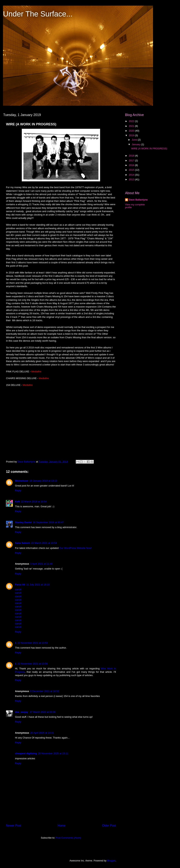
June (135, 140)
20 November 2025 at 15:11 (53, 753)
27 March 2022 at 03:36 (43, 712)
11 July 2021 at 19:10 (38, 585)
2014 (132, 175)
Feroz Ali (20, 585)
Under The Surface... (38, 14)
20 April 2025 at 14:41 (42, 733)
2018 (132, 156)
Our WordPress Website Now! (75, 548)
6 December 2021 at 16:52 (45, 691)
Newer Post (14, 826)
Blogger (111, 861)
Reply (18, 490)
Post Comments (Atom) (68, 838)
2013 (132, 179)
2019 (132, 135)
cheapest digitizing (26, 753)
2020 (132, 131)
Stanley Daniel (23, 522)
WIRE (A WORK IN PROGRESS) (149, 149)
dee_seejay (22, 712)
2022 (132, 121)
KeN (17, 502)
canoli (18, 589)
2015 (132, 170)
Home (62, 826)
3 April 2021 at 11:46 (41, 564)
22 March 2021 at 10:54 (44, 543)
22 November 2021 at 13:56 (33, 664)
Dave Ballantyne (138, 200)
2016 (132, 165)
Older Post (109, 826)
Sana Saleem (22, 543)
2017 (132, 161)
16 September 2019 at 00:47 (48, 522)
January (136, 144)
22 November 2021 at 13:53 (33, 643)
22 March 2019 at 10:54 (34, 502)
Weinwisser (22, 481)
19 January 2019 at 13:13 (43, 481)
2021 (132, 126)
